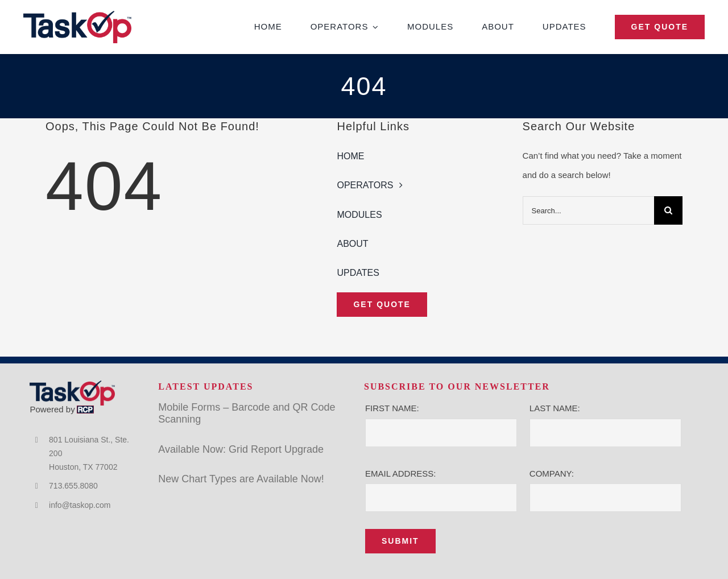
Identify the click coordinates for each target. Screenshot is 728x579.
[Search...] (588, 210)
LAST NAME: (555, 408)
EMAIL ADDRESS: (400, 473)
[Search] (668, 210)
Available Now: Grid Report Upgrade (241, 449)
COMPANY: (552, 473)
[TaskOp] (77, 15)
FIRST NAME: (392, 408)
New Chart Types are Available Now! (241, 479)
